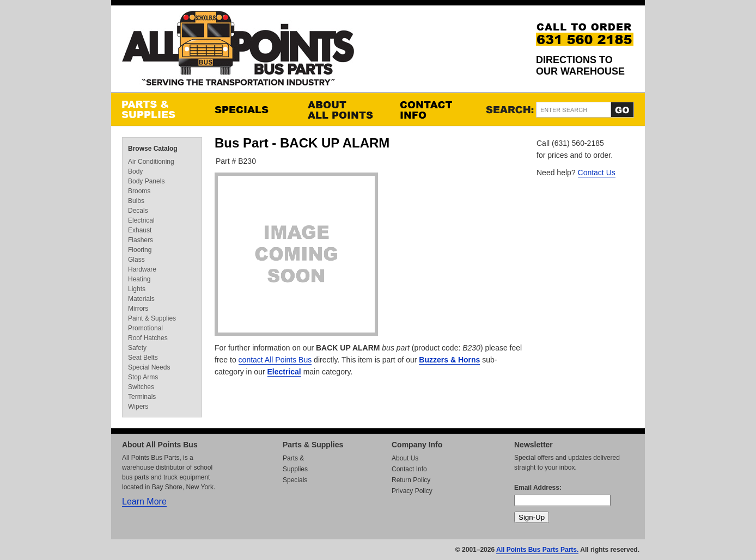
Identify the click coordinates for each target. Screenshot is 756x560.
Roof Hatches (148, 338)
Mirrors (138, 309)
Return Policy (411, 480)
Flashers (141, 240)
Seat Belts (143, 358)
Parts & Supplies (157, 109)
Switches (141, 387)
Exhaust (140, 230)
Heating (139, 279)
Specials (250, 109)
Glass (136, 260)
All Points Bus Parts (238, 51)
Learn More (144, 501)
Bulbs (136, 201)
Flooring (140, 250)
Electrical (284, 372)
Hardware (142, 269)
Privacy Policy (412, 491)
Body (135, 171)
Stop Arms (143, 377)
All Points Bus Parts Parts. (537, 550)
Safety (137, 348)
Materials (141, 299)
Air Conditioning (151, 162)
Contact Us (597, 173)
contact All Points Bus (275, 360)
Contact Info (435, 109)
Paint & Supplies (152, 318)
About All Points (343, 109)
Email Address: (538, 488)
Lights (137, 289)
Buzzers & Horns (449, 360)
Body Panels (146, 181)
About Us (405, 458)
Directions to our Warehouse (580, 66)
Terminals (142, 397)
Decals (138, 211)
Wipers (138, 407)
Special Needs (149, 367)
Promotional (145, 328)
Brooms (139, 191)
